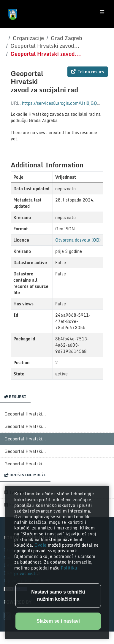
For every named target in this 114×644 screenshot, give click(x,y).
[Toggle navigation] (102, 12)
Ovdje (41, 545)
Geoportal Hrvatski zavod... (45, 46)
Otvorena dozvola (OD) (78, 240)
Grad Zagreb (66, 38)
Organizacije (28, 38)
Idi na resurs (88, 72)
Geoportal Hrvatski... (25, 414)
